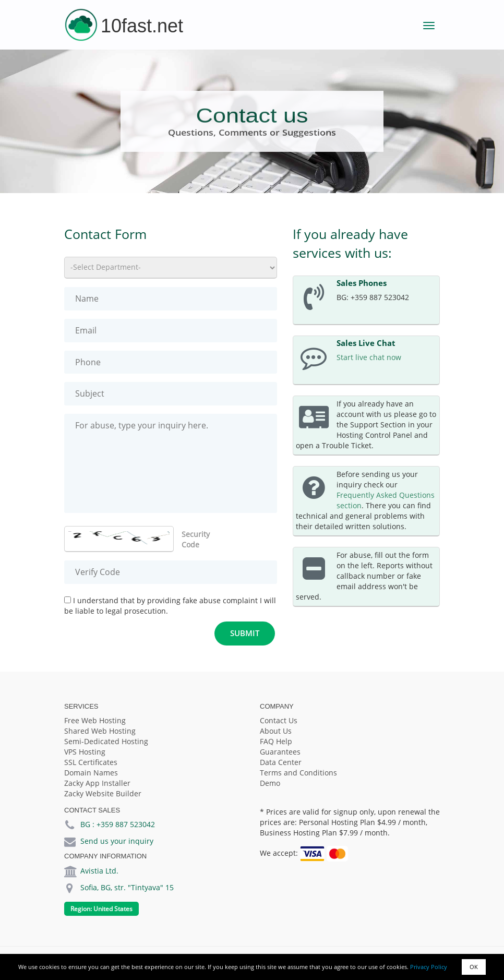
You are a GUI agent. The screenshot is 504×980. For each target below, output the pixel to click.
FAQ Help (276, 741)
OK (474, 967)
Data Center (281, 762)
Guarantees (280, 752)
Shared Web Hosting (100, 731)
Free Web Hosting (95, 720)
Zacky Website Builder (103, 793)
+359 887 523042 (126, 824)
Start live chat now (369, 357)
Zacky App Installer (97, 783)
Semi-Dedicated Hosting (106, 741)
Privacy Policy (429, 967)
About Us (276, 731)
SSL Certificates (91, 762)
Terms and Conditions (298, 773)
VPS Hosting (85, 752)
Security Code (196, 539)
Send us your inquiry (117, 841)
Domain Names (91, 773)
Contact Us (279, 720)
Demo (270, 783)
